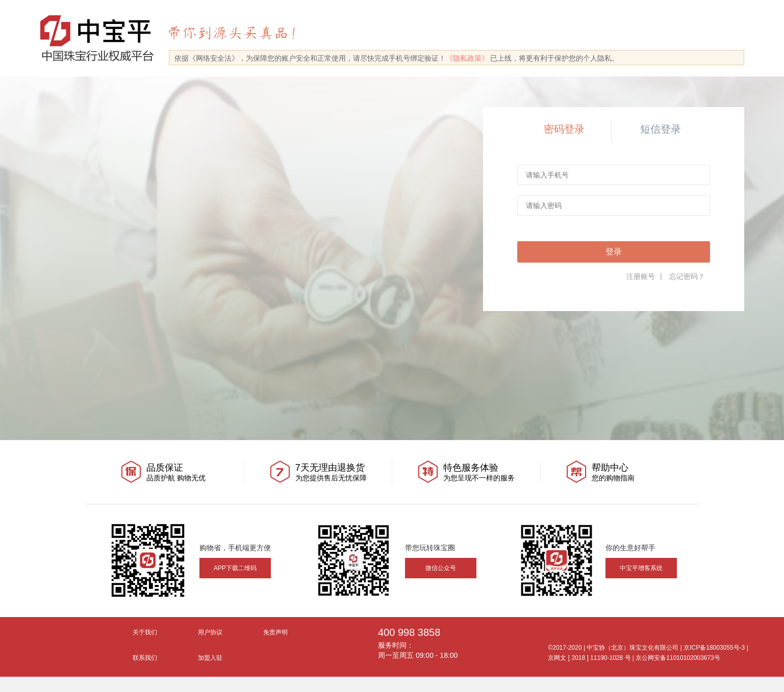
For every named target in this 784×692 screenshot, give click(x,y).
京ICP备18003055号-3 (714, 648)
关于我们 (145, 632)
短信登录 (661, 129)
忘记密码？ (687, 276)
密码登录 (564, 129)
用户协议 (210, 632)
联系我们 (145, 658)
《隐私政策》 (467, 58)
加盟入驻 (210, 658)
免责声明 (275, 632)
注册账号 (641, 276)
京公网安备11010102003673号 (678, 658)
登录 (614, 252)
